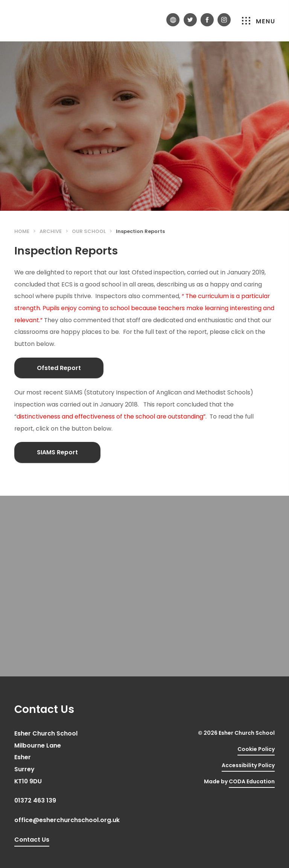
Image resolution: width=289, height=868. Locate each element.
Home (22, 231)
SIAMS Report (57, 452)
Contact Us (32, 840)
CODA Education (252, 781)
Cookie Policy (256, 749)
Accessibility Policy (248, 765)
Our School (89, 231)
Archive (51, 231)
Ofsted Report (59, 368)
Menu (259, 21)
